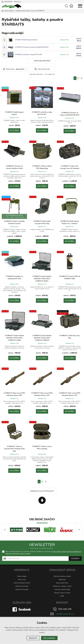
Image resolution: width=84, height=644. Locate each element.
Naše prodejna (22, 576)
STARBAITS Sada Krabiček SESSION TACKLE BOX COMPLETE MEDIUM (42, 338)
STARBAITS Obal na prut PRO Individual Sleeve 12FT (42, 394)
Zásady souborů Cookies (62, 593)
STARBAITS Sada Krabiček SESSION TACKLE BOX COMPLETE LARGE (14, 338)
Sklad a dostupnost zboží (22, 583)
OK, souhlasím (49, 638)
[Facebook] (22, 609)
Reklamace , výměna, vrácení (62, 586)
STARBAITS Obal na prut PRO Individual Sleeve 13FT (70, 394)
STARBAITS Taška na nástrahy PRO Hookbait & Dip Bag (14, 449)
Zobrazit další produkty (42, 491)
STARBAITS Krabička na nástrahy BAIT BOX (14, 277)
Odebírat (75, 559)
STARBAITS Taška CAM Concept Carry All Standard (70, 167)
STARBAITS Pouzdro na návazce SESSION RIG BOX (32, 47)
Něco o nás (22, 580)
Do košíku (14, 130)
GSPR (62, 596)
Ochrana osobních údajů (62, 590)
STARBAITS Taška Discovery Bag (70, 337)
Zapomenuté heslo (62, 583)
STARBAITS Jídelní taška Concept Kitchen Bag (42, 222)
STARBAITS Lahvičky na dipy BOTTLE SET (29, 55)
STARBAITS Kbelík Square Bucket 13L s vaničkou (70, 222)
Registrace (62, 580)
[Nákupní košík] (71, 6)
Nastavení (33, 638)
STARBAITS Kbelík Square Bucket (26, 40)
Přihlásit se (17, 2)
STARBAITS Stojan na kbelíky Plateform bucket (14, 222)
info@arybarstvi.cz (65, 614)
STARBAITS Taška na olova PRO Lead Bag (42, 448)
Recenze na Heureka (22, 590)
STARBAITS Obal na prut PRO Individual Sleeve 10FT (14, 394)
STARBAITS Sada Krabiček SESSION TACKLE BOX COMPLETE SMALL (42, 279)
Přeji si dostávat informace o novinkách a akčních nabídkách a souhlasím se (43, 553)
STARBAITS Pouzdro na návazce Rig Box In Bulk (14, 167)
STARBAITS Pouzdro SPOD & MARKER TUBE (70, 277)
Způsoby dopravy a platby (62, 576)
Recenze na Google (22, 586)
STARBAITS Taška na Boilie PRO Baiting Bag (42, 167)
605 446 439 (65, 609)
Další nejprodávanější (42, 61)
